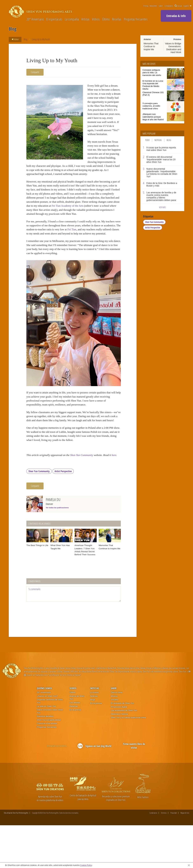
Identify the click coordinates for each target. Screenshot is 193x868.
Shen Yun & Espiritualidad (49, 763)
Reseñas (117, 19)
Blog (26, 39)
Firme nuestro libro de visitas (134, 789)
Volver (14, 39)
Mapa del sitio (185, 855)
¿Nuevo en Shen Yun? (47, 739)
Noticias (158, 140)
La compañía (72, 19)
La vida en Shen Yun (46, 749)
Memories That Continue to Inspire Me (151, 46)
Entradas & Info (176, 16)
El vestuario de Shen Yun (122, 746)
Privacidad (174, 855)
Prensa (146, 6)
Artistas (85, 19)
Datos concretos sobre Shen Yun (50, 754)
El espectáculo (54, 19)
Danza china (117, 735)
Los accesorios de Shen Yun (124, 753)
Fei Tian (105, 250)
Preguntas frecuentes (136, 19)
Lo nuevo (95, 735)
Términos (164, 855)
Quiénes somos (44, 731)
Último (106, 19)
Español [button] (187, 6)
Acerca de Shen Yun (77, 740)
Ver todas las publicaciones (57, 550)
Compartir (35, 72)
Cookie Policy (86, 865)
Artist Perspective (63, 514)
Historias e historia (119, 757)
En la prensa (75, 752)
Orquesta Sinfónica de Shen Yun (50, 744)
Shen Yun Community (86, 493)
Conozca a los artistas (47, 766)
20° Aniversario (35, 19)
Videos (96, 19)
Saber (161, 6)
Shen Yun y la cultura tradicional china (128, 760)
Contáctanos (169, 6)
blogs (93, 742)
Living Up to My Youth (41, 39)
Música (114, 739)
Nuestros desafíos (45, 759)
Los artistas (75, 745)
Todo (147, 140)
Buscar (178, 6)
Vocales (114, 742)
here (31, 497)
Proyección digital (119, 749)
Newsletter (153, 6)
